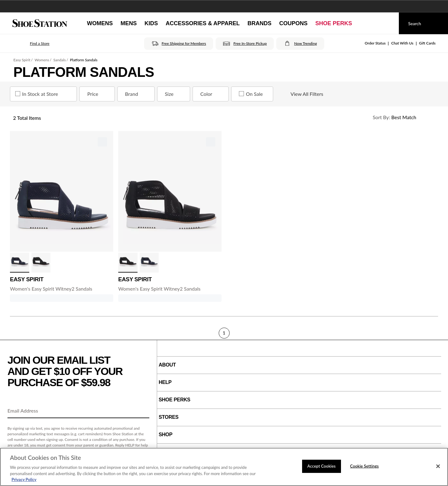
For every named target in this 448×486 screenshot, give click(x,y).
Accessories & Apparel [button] (203, 23)
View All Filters (301, 94)
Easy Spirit (22, 60)
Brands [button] (260, 23)
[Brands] (260, 23)
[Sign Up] (142, 411)
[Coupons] (294, 23)
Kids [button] (151, 23)
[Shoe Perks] (334, 23)
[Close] (438, 466)
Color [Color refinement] (212, 94)
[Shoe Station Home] (40, 23)
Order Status (375, 43)
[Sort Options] (403, 117)
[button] (31, 44)
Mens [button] (128, 23)
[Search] (423, 23)
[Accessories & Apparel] (203, 23)
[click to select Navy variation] (20, 263)
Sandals (59, 60)
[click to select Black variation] (41, 263)
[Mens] (128, 23)
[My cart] (388, 23)
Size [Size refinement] (175, 94)
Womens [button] (100, 23)
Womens (42, 60)
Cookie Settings (364, 466)
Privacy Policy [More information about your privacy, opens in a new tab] (24, 479)
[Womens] (100, 23)
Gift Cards (427, 43)
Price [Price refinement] (98, 94)
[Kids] (151, 23)
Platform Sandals (84, 60)
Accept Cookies (322, 466)
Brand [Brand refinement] (137, 94)
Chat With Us (402, 43)
